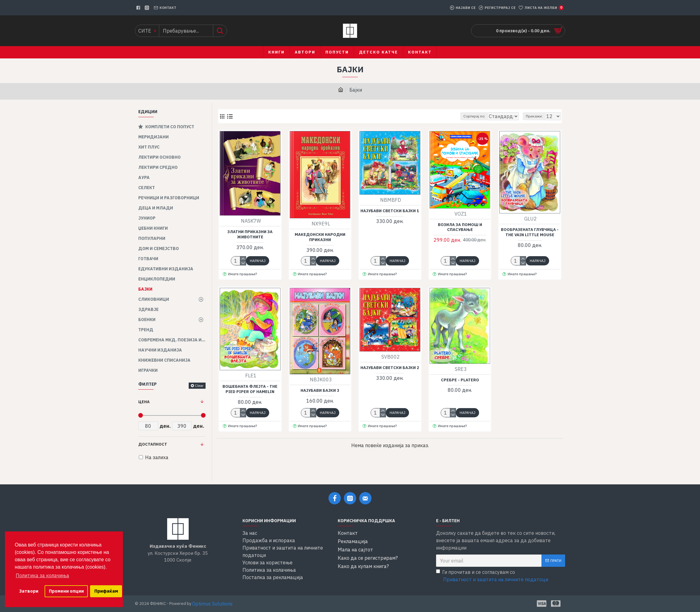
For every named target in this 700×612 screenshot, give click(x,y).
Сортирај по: (462, 116)
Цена (144, 402)
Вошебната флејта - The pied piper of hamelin (250, 389)
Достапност (153, 444)
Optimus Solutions (212, 604)
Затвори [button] (29, 591)
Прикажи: (537, 116)
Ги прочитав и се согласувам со (493, 576)
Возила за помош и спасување (460, 227)
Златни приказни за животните (250, 234)
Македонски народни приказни (320, 237)
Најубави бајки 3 (320, 391)
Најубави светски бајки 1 (390, 211)
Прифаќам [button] (106, 591)
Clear (199, 385)
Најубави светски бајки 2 (390, 368)
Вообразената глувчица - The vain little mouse (530, 232)
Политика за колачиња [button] (42, 575)
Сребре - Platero (460, 380)
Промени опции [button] (66, 591)
